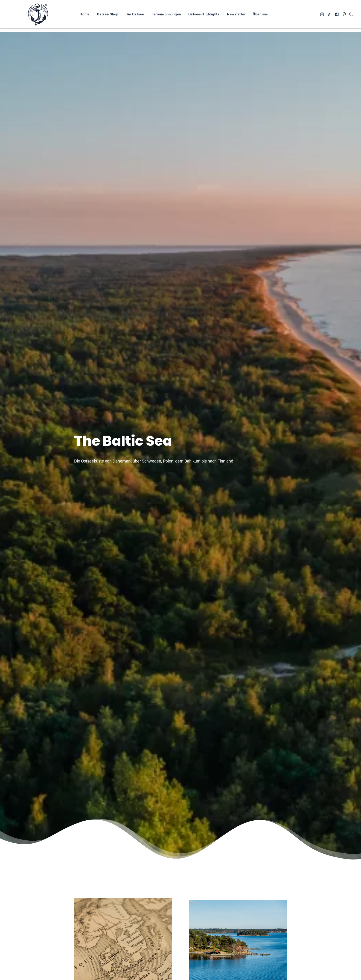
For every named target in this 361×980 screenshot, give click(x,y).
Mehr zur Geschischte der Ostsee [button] (123, 383)
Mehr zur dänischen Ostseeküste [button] (123, 868)
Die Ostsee (127, 16)
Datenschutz (261, 975)
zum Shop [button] (253, 956)
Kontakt (345, 975)
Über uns (253, 16)
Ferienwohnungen (159, 16)
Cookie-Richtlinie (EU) (317, 975)
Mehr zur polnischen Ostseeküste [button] (123, 632)
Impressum (286, 975)
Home (77, 16)
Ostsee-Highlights (197, 16)
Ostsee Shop (100, 16)
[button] (322, 16)
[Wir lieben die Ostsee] (34, 16)
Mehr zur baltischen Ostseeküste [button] (238, 880)
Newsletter (229, 16)
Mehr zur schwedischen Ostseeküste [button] (238, 382)
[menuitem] (77, 16)
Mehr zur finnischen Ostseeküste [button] (238, 632)
